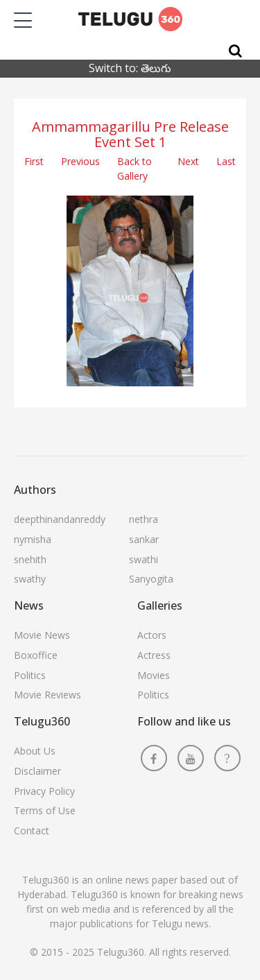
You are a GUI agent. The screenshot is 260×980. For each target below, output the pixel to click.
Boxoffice (36, 655)
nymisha (33, 539)
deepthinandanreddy (60, 519)
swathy (30, 579)
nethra (144, 519)
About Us (35, 751)
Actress (154, 655)
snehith (30, 559)
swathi (144, 559)
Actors (152, 635)
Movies (154, 675)
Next (188, 161)
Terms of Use (45, 810)
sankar (144, 539)
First (34, 161)
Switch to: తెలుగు (130, 68)
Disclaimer (37, 771)
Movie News (42, 635)
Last (226, 161)
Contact (32, 831)
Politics (30, 675)
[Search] (235, 51)
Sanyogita (151, 579)
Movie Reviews (47, 695)
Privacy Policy (44, 791)
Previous (80, 161)
